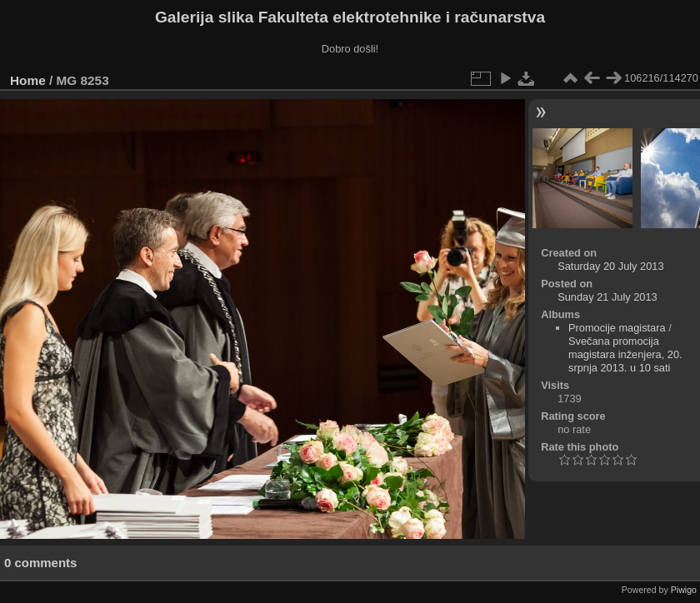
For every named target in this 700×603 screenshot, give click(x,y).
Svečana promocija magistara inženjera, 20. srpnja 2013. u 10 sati (625, 354)
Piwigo (684, 590)
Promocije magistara (617, 328)
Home (28, 80)
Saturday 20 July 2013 (610, 266)
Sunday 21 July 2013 (607, 297)
